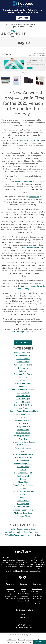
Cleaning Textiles (10, 599)
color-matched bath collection (23, 390)
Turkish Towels (23, 501)
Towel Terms (23, 498)
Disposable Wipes (23, 402)
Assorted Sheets (23, 359)
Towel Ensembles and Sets (23, 491)
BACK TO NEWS (23, 343)
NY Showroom (23, 461)
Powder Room (23, 467)
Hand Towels (23, 408)
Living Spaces (23, 424)
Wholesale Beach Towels (23, 510)
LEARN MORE (23, 18)
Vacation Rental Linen (23, 507)
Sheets (23, 479)
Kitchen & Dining (23, 594)
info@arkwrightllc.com (29, 25)
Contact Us (37, 603)
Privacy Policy (9, 642)
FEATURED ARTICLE (23, 405)
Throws (23, 488)
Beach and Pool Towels (23, 374)
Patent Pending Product (23, 464)
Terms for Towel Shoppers (23, 485)
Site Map (21, 640)
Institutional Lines (23, 414)
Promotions (37, 601)
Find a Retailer (37, 599)
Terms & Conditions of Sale (24, 642)
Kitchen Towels (10, 591)
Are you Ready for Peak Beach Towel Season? (23, 532)
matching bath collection (23, 436)
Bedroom (23, 377)
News (23, 451)
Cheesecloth (23, 386)
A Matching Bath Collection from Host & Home (23, 535)
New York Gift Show (23, 448)
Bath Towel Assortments (23, 365)
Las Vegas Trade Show (23, 420)
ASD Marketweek (23, 356)
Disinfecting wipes (23, 399)
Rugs (10, 594)
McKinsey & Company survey (28, 140)
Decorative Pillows (23, 396)
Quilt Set (23, 470)
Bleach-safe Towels (23, 383)
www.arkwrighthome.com (23, 332)
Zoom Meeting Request (22, 27)
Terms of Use (30, 640)
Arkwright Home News (23, 353)
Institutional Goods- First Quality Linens (23, 411)
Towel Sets (23, 494)
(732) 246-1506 (11, 25)
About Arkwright (37, 596)
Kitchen (23, 417)
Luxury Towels (23, 430)
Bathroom (23, 371)
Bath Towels (23, 368)
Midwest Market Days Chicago (23, 442)
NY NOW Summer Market (23, 454)
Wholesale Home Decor (23, 513)
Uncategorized (23, 504)
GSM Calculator (12, 640)
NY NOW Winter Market (23, 457)
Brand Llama (34, 197)
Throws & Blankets (10, 596)
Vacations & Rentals (23, 601)
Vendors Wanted (37, 589)
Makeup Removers (23, 433)
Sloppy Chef (23, 482)
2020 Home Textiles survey (28, 248)
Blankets (23, 380)
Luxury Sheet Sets (23, 427)
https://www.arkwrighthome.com (17, 181)
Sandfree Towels (23, 476)
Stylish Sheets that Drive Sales (23, 529)
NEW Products (23, 445)
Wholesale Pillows (23, 516)
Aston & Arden (23, 362)
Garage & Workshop (23, 599)
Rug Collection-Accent (23, 473)
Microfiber (23, 439)
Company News (23, 393)
